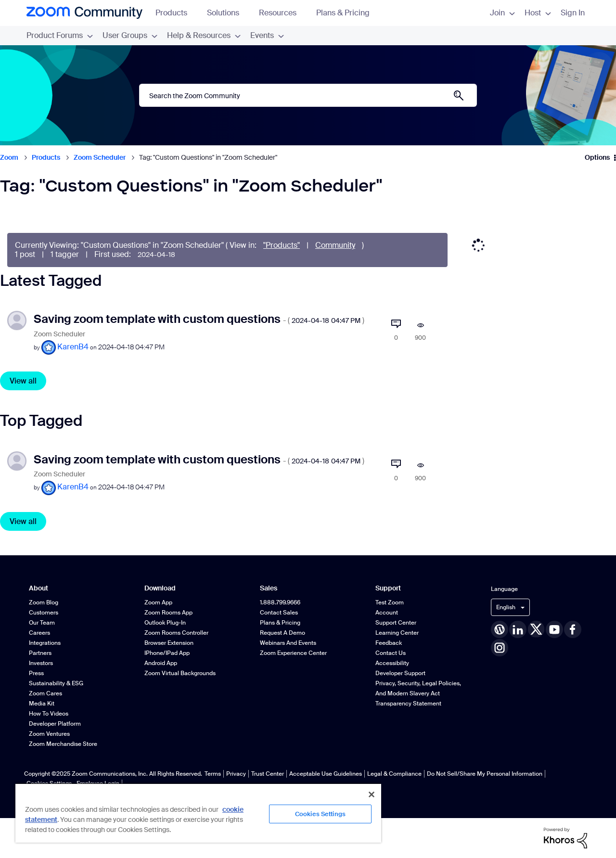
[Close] (372, 794)
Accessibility (392, 663)
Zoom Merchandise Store (63, 744)
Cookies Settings (320, 814)
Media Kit (42, 704)
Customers (44, 613)
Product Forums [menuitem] (60, 35)
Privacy (236, 774)
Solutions (228, 13)
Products (176, 13)
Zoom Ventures (49, 734)
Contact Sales (279, 613)
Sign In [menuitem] (573, 13)
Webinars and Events (288, 643)
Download (160, 588)
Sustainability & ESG (56, 683)
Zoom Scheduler (100, 157)
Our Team (42, 623)
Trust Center (268, 774)
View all (23, 381)
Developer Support (400, 673)
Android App (161, 663)
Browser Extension (169, 643)
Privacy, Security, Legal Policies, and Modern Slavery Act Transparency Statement (418, 693)
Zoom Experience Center (293, 653)
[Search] (308, 95)
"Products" (282, 245)
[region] (198, 813)
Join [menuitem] (502, 13)
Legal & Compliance (394, 774)
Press (36, 673)
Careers (39, 633)
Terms (213, 774)
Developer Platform (55, 724)
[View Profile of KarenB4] (73, 347)
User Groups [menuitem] (130, 35)
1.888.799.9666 (280, 602)
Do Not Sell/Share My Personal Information (485, 774)
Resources (282, 13)
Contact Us (391, 653)
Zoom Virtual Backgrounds (180, 673)
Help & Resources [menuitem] (204, 35)
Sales (269, 588)
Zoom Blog (44, 602)
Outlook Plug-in (165, 623)
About (38, 588)
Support (388, 588)
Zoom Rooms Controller (176, 633)
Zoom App (158, 602)
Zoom (9, 157)
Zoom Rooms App (168, 613)
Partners (40, 653)
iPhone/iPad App (167, 653)
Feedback (389, 643)
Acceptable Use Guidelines (326, 774)
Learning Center (397, 633)
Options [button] (597, 157)
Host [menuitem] (538, 13)
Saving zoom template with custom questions (199, 319)
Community (335, 245)
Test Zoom (390, 602)
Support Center (396, 623)
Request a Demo (282, 633)
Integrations (45, 643)
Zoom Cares (45, 693)
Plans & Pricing (343, 13)
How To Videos (49, 714)
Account (387, 613)
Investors (41, 663)
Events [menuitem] (267, 35)
